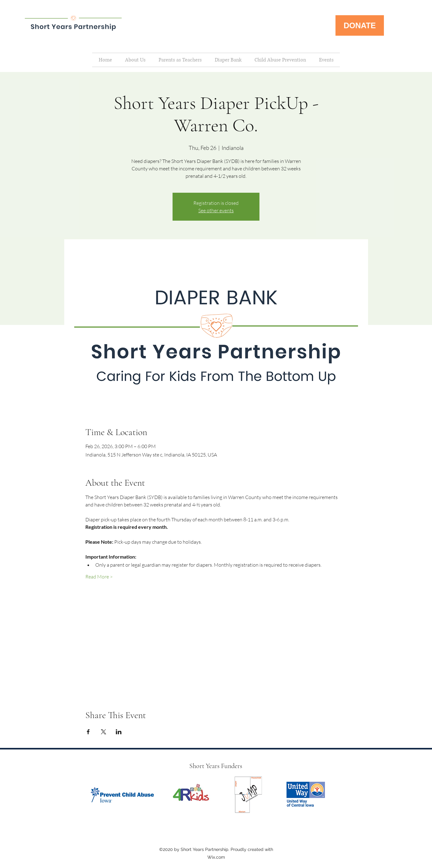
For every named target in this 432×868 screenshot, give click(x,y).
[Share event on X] (103, 732)
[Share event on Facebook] (88, 732)
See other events (216, 210)
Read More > (99, 577)
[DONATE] (360, 25)
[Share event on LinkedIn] (119, 732)
